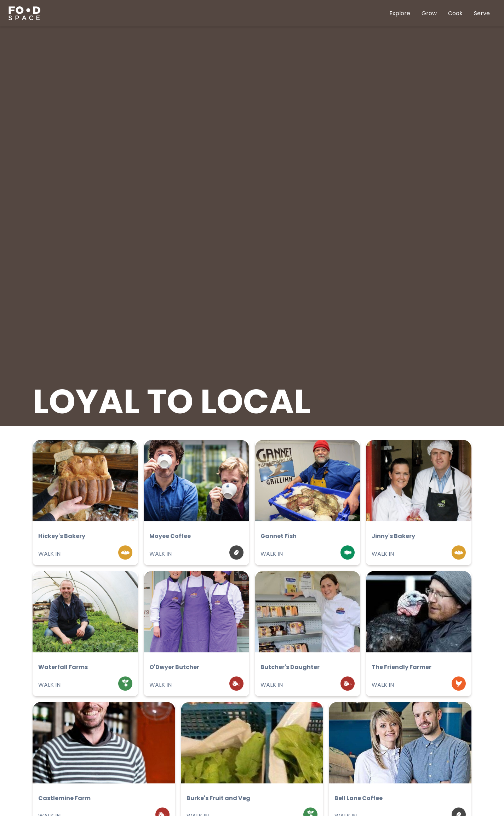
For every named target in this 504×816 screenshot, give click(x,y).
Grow (429, 13)
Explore (400, 13)
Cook (455, 13)
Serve (482, 13)
